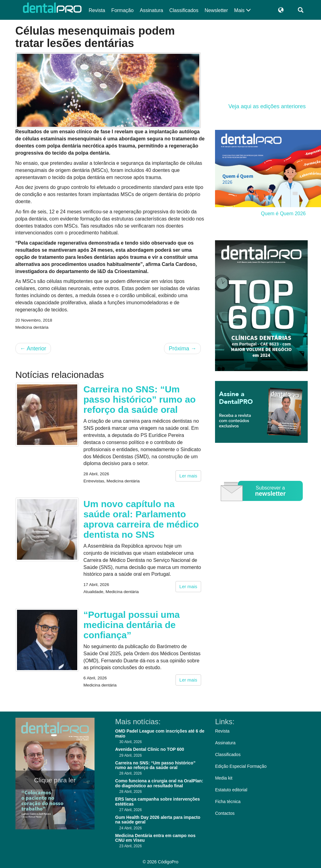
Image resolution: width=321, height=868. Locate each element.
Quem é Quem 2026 (283, 214)
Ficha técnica (228, 802)
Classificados (184, 10)
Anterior (33, 348)
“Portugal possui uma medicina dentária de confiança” (132, 625)
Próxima (182, 348)
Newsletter (216, 10)
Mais (243, 10)
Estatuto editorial (231, 790)
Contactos (225, 813)
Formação (122, 10)
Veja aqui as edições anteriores (267, 106)
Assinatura (151, 10)
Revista (97, 10)
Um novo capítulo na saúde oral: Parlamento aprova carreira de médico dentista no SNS (141, 519)
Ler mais (188, 476)
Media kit (224, 778)
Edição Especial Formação (241, 766)
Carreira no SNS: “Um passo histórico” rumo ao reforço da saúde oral (139, 399)
